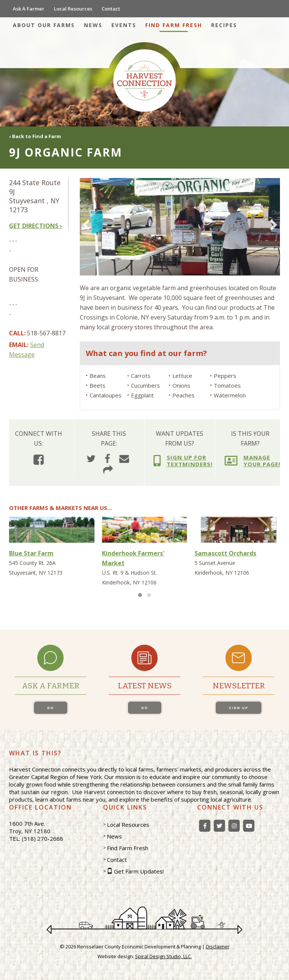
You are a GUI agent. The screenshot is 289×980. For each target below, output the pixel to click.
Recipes (224, 25)
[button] (140, 595)
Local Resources (73, 9)
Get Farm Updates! (139, 871)
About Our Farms (44, 25)
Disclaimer (218, 947)
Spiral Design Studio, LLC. (164, 956)
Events (124, 25)
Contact (111, 9)
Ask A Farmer (29, 9)
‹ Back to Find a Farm (35, 136)
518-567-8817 (46, 333)
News (93, 25)
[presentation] (86, 226)
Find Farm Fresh (174, 25)
